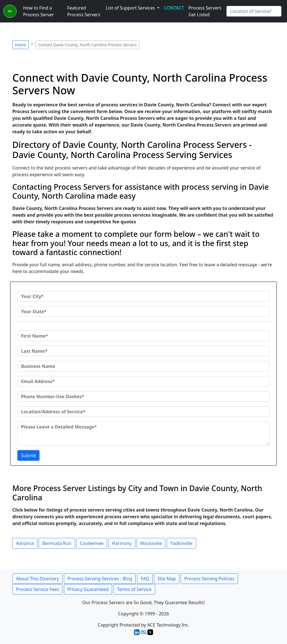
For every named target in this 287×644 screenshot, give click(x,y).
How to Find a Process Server (39, 11)
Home (20, 45)
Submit (28, 455)
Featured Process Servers (84, 11)
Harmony (122, 543)
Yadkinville (181, 543)
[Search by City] (254, 11)
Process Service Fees (37, 589)
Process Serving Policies (210, 579)
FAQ (145, 579)
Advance (25, 543)
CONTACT (174, 8)
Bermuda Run (57, 543)
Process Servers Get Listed (205, 11)
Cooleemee (92, 543)
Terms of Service (134, 589)
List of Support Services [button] (131, 8)
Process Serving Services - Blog (100, 579)
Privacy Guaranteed (88, 589)
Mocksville (151, 543)
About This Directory (37, 579)
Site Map (167, 579)
